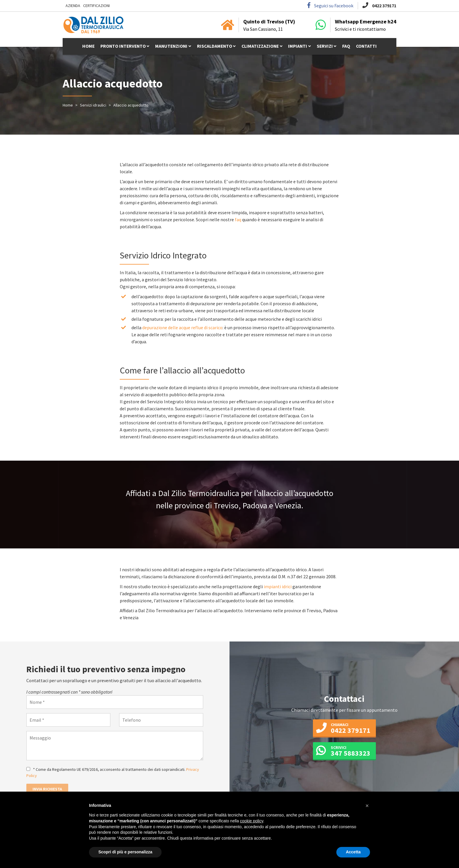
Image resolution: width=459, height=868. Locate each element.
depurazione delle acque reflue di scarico (182, 327)
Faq (349, 47)
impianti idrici (278, 586)
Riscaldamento (215, 47)
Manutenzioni (171, 47)
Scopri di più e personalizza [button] (125, 852)
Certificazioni (96, 6)
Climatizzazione (261, 47)
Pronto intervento (121, 47)
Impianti (300, 47)
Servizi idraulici (93, 105)
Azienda (73, 6)
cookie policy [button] (252, 821)
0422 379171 (379, 6)
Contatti (370, 47)
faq (238, 219)
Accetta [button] (353, 852)
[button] (367, 806)
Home (85, 47)
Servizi (327, 47)
